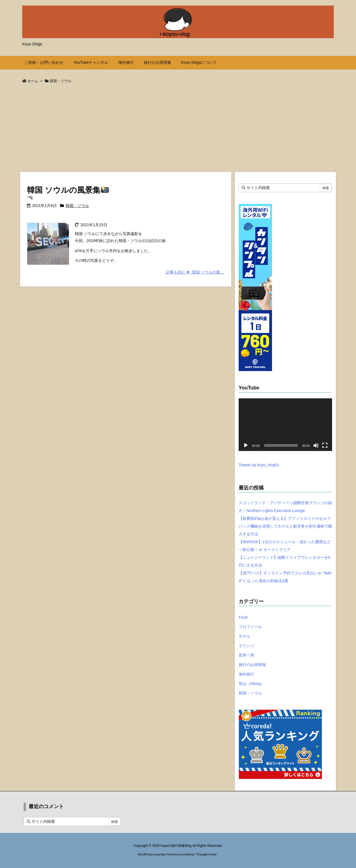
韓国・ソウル (77, 206)
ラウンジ (246, 646)
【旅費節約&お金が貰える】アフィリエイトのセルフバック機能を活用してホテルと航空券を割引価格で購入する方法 (285, 526)
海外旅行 (246, 674)
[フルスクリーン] (325, 445)
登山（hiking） (252, 684)
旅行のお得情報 (252, 665)
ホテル (244, 636)
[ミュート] (316, 445)
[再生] (246, 445)
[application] (285, 425)
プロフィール (250, 627)
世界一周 (246, 655)
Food (243, 617)
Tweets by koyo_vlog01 (259, 465)
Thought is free (206, 854)
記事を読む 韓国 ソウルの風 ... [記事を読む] (195, 272)
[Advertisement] (178, 130)
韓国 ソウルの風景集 (68, 190)
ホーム (33, 81)
